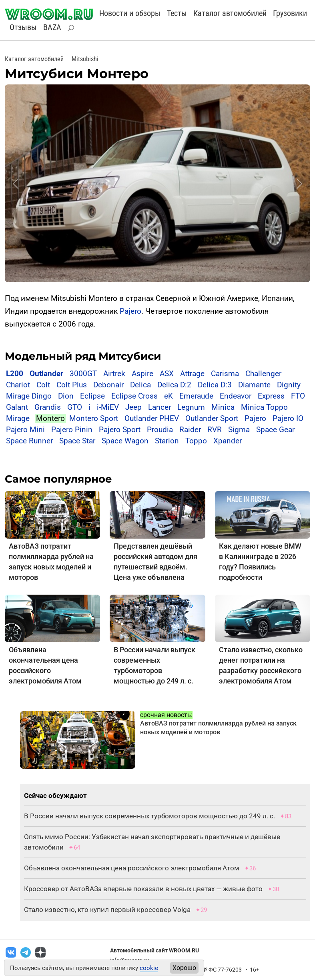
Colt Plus (72, 385)
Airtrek (114, 374)
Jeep (133, 407)
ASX (167, 374)
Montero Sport (94, 418)
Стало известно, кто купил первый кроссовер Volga (107, 910)
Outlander (46, 374)
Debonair (108, 385)
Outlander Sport (212, 418)
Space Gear (275, 430)
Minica (223, 407)
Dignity (289, 385)
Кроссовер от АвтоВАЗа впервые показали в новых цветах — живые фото (143, 889)
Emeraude (196, 396)
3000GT (83, 374)
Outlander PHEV (152, 418)
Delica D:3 (215, 385)
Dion (66, 396)
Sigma (239, 430)
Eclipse (92, 396)
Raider (190, 430)
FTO (298, 396)
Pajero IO (288, 418)
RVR (215, 430)
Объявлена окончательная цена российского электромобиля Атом (132, 868)
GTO (75, 407)
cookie (149, 968)
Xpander (228, 441)
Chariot (18, 385)
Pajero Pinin (72, 430)
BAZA (52, 27)
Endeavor (236, 396)
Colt (43, 385)
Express (271, 396)
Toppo (197, 441)
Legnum (191, 407)
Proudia (160, 430)
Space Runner (29, 441)
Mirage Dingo (29, 396)
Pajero (130, 311)
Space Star (77, 441)
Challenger (263, 374)
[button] (15, 184)
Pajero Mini (25, 430)
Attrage (192, 374)
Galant (17, 407)
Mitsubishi (85, 59)
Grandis (48, 407)
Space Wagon (125, 441)
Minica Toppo (264, 407)
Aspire (142, 374)
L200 (15, 374)
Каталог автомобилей (230, 13)
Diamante (254, 385)
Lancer (160, 407)
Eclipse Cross (134, 396)
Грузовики (290, 13)
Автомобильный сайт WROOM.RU (154, 950)
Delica (140, 385)
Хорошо (184, 968)
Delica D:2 (174, 385)
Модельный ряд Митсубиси (83, 356)
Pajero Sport (120, 430)
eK (169, 396)
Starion (167, 441)
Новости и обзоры (130, 13)
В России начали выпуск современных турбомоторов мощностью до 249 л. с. (149, 816)
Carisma (225, 374)
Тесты (177, 13)
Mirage (18, 418)
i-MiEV (108, 407)
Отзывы (23, 27)
